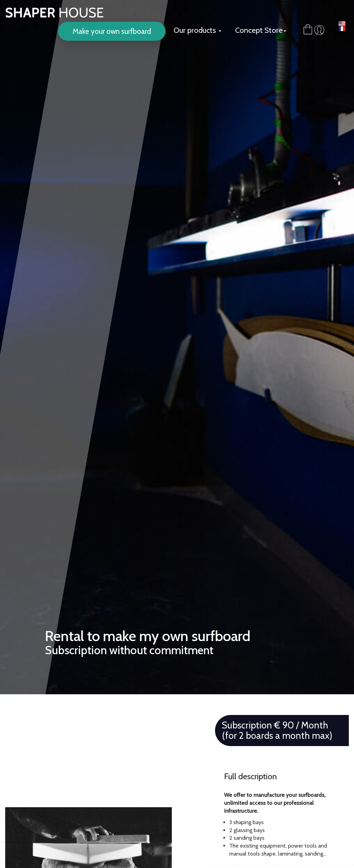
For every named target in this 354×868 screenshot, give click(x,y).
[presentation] (12, 853)
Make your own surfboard (112, 31)
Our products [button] (197, 30)
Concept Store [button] (261, 30)
